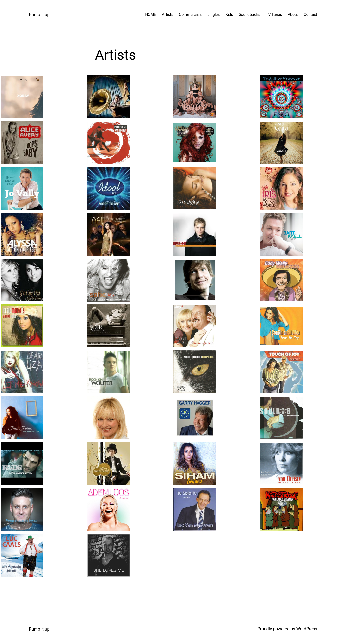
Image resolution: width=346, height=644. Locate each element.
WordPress (307, 629)
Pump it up (39, 15)
